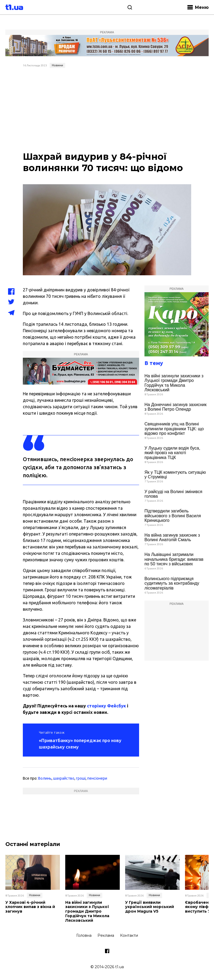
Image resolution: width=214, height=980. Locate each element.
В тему (154, 363)
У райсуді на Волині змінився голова (173, 494)
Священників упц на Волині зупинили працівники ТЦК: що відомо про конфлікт (174, 429)
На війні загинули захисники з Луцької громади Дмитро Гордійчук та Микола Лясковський (174, 383)
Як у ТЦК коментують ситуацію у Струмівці (175, 475)
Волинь (45, 778)
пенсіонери (97, 778)
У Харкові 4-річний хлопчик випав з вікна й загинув (30, 907)
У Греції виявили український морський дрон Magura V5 (150, 907)
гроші (81, 778)
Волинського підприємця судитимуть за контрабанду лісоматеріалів (172, 583)
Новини (57, 65)
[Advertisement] (107, 110)
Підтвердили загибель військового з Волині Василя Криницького (173, 516)
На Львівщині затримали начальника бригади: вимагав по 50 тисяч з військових (174, 559)
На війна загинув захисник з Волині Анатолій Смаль (172, 538)
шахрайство (64, 778)
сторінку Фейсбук (106, 706)
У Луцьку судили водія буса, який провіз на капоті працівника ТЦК (172, 453)
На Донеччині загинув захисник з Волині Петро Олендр (175, 407)
